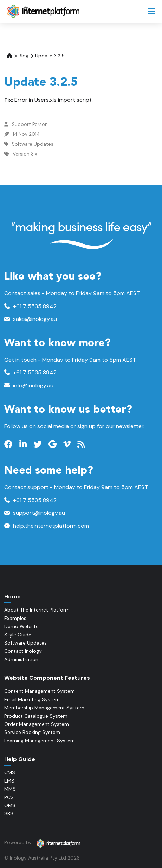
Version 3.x (25, 154)
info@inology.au (29, 385)
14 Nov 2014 (26, 134)
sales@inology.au (31, 319)
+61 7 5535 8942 (30, 306)
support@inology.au (35, 513)
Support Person (30, 124)
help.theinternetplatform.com (47, 526)
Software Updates (33, 144)
